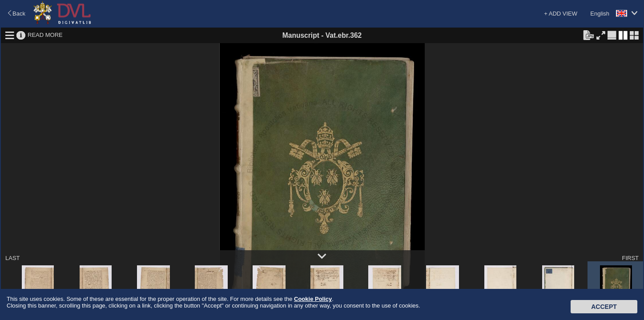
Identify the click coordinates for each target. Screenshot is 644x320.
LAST (13, 258)
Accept (604, 307)
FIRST (630, 258)
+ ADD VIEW (561, 14)
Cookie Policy (313, 299)
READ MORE (45, 35)
